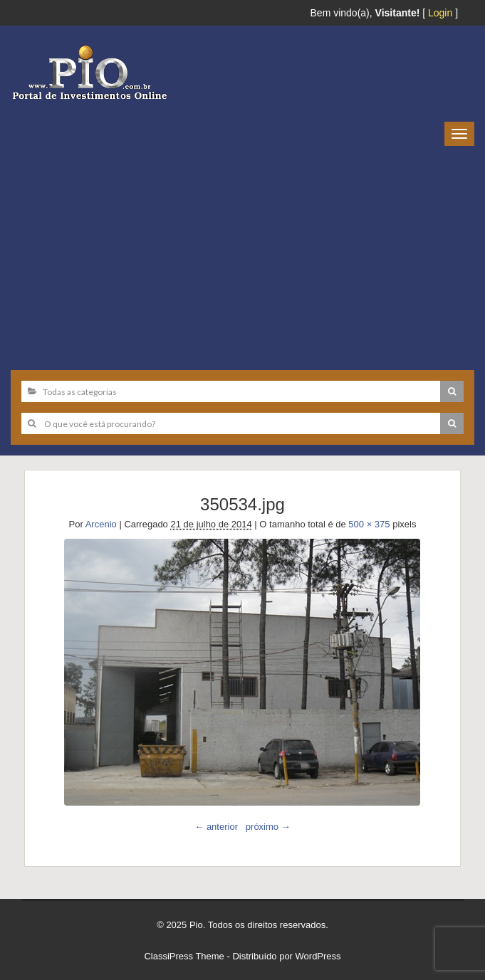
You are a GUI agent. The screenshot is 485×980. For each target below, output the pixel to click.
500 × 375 (369, 524)
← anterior (216, 827)
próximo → (268, 827)
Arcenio (101, 524)
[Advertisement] (242, 253)
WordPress (318, 956)
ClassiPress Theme (184, 956)
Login (440, 13)
